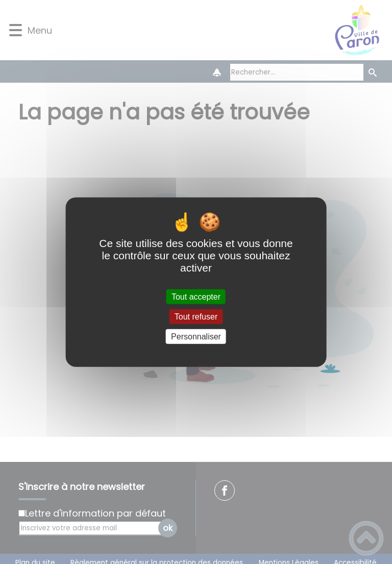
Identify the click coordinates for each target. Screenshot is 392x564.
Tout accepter (196, 296)
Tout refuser (196, 316)
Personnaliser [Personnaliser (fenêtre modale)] (196, 337)
